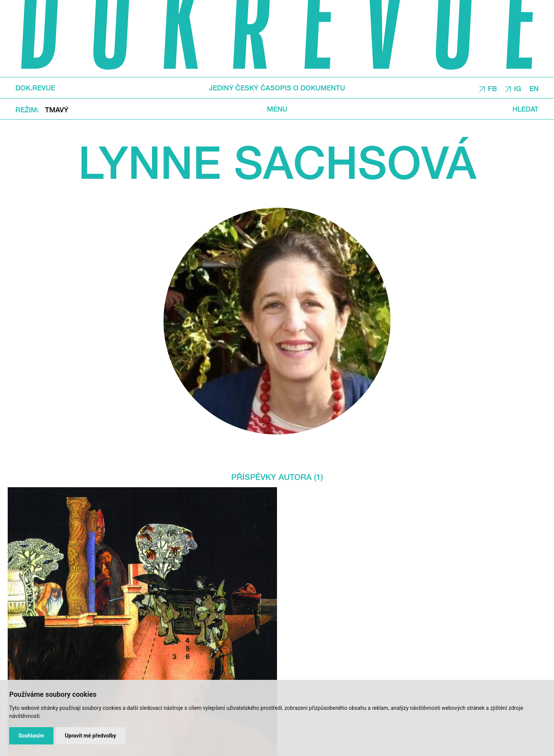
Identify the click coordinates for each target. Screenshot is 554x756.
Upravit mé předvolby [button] (91, 736)
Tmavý (57, 109)
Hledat (526, 109)
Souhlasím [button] (31, 736)
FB (492, 88)
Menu (277, 109)
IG (518, 88)
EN (534, 88)
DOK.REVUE (35, 88)
